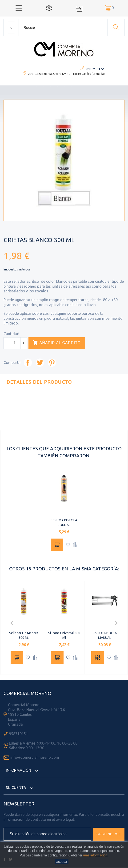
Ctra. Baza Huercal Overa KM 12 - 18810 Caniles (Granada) (66, 74)
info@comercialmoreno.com (35, 757)
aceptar (62, 862)
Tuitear (40, 363)
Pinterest (52, 363)
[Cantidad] (15, 343)
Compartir (28, 363)
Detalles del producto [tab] (39, 382)
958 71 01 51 (95, 69)
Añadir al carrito (57, 343)
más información (95, 855)
